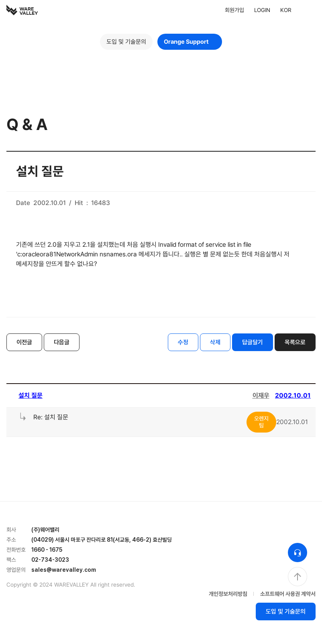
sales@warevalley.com (64, 570)
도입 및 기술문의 (126, 42)
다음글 (62, 342)
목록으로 (295, 342)
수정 (183, 342)
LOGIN (262, 10)
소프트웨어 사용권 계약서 (288, 594)
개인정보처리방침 (228, 594)
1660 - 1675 (47, 550)
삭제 (215, 342)
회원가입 (234, 10)
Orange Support (190, 42)
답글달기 (253, 342)
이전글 (24, 342)
